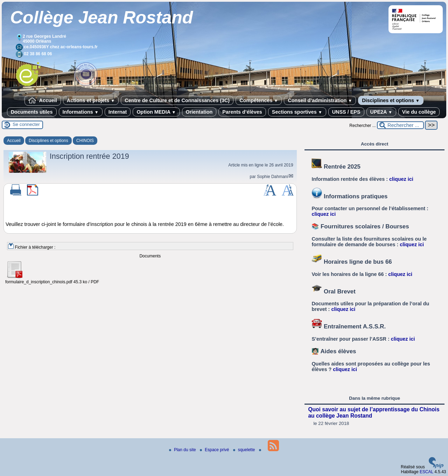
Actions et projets (91, 100)
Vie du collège (419, 112)
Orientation (199, 112)
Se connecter (26, 124)
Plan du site (183, 450)
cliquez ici (401, 179)
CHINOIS (85, 141)
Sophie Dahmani (272, 177)
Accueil (43, 100)
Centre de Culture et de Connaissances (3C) (177, 100)
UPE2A (381, 112)
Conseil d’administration (320, 100)
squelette (245, 450)
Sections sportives (297, 112)
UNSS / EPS (346, 112)
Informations (81, 112)
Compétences (259, 100)
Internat (118, 112)
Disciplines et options (391, 100)
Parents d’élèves (242, 112)
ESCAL (426, 472)
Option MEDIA (156, 112)
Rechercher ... (362, 126)
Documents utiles (32, 112)
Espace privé (215, 450)
